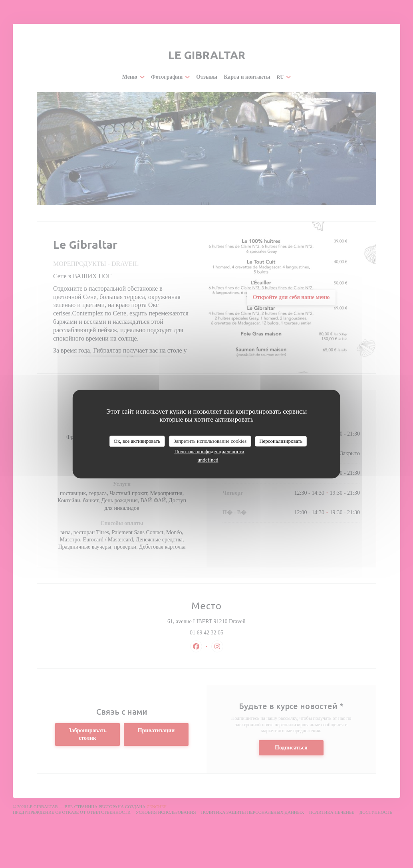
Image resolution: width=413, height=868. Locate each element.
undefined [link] (208, 460)
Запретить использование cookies (210, 441)
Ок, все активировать (137, 441)
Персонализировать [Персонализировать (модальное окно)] (281, 441)
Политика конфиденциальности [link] (209, 451)
